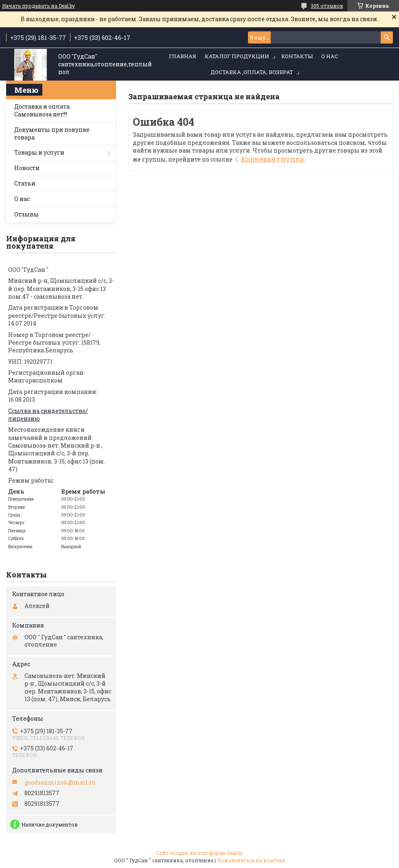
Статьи (25, 183)
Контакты (297, 56)
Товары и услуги (39, 152)
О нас (330, 56)
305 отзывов (327, 6)
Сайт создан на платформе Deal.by (199, 853)
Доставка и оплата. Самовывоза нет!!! (43, 110)
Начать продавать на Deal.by (38, 6)
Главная (183, 56)
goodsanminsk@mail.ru (60, 783)
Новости (27, 168)
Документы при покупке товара (52, 133)
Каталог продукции (237, 56)
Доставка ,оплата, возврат (252, 72)
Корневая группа (273, 159)
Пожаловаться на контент (251, 860)
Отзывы (26, 214)
